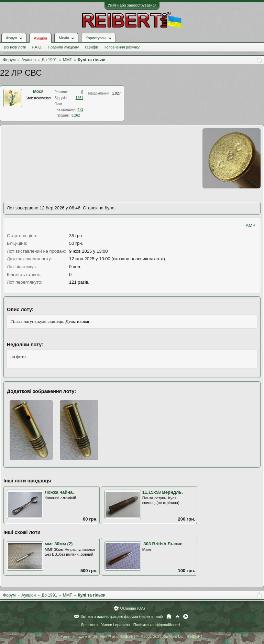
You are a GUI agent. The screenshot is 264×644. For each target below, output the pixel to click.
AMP (251, 225)
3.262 (75, 115)
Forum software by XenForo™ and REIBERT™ (132, 636)
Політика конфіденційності (157, 625)
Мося (38, 91)
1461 (79, 98)
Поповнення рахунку (122, 47)
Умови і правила (115, 625)
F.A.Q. (37, 47)
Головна (169, 616)
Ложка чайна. (59, 492)
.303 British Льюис (162, 544)
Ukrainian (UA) (132, 608)
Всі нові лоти (15, 47)
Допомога (89, 625)
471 (80, 110)
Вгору (177, 616)
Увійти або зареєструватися (132, 5)
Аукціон (40, 38)
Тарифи (91, 47)
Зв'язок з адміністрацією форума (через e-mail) (122, 616)
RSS (186, 616)
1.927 (116, 93)
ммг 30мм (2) (59, 544)
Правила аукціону (63, 47)
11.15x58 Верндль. (163, 492)
